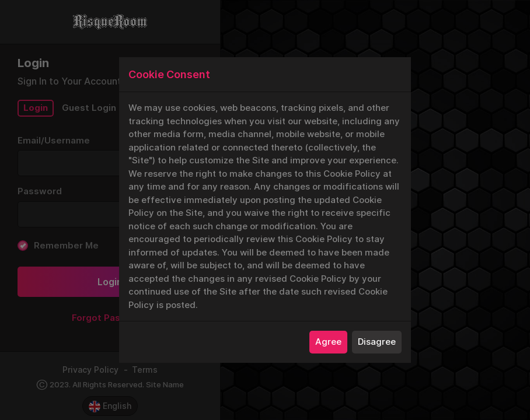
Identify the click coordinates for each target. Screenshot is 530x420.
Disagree (377, 342)
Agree (328, 342)
